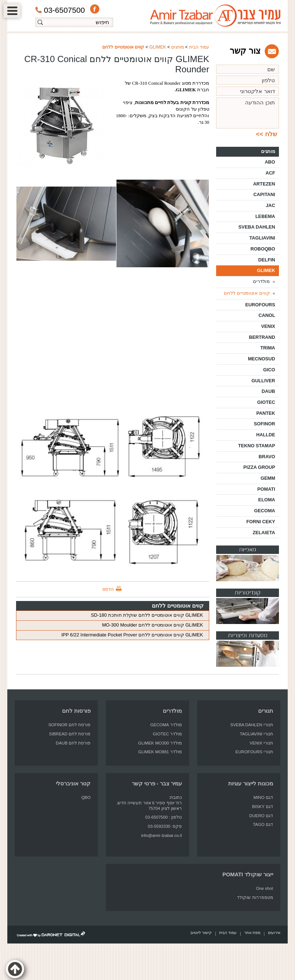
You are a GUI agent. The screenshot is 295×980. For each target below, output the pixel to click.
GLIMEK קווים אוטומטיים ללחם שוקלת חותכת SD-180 (147, 615)
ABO (270, 162)
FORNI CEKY (261, 522)
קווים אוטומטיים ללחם (123, 47)
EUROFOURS (260, 305)
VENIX (268, 326)
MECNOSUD (262, 359)
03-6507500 (60, 10)
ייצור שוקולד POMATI (248, 874)
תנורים (266, 711)
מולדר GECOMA (166, 725)
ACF (270, 173)
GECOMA (265, 511)
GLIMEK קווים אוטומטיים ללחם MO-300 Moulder (152, 625)
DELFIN (267, 260)
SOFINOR (264, 424)
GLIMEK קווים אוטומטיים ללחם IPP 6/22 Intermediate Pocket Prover (132, 635)
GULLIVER (263, 381)
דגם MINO (263, 797)
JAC (271, 205)
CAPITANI (264, 194)
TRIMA (268, 348)
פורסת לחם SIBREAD (70, 734)
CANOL (267, 315)
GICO (269, 370)
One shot (265, 888)
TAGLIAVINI (262, 238)
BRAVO (267, 457)
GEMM (268, 478)
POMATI (266, 489)
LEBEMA (265, 216)
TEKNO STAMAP (256, 446)
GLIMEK (158, 47)
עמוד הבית (199, 47)
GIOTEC (266, 402)
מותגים (178, 47)
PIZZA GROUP (259, 467)
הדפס (108, 589)
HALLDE (266, 435)
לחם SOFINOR (62, 725)
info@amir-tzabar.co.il (161, 835)
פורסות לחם (76, 711)
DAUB (269, 391)
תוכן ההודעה (248, 113)
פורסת (84, 725)
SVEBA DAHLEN (257, 227)
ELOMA (267, 500)
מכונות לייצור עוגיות (250, 784)
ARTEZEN (264, 184)
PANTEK (266, 413)
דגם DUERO (261, 816)
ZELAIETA (264, 533)
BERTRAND (262, 337)
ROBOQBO (263, 249)
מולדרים (261, 281)
